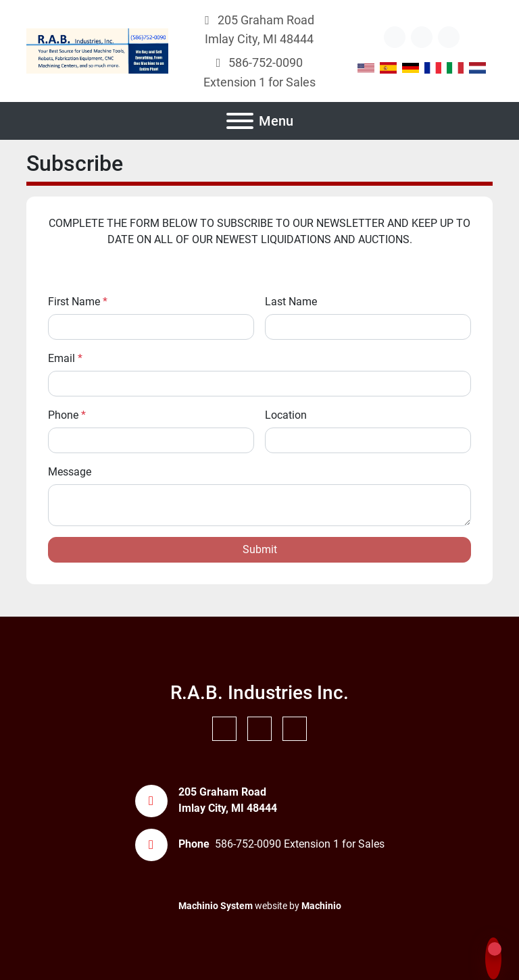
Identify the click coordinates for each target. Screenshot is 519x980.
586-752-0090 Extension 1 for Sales (300, 844)
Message (70, 472)
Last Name (291, 302)
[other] (395, 37)
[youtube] (422, 37)
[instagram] (449, 37)
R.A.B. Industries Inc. (259, 693)
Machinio (321, 906)
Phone (67, 415)
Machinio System (216, 906)
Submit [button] (260, 549)
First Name (78, 302)
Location (286, 415)
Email (65, 358)
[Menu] (240, 121)
